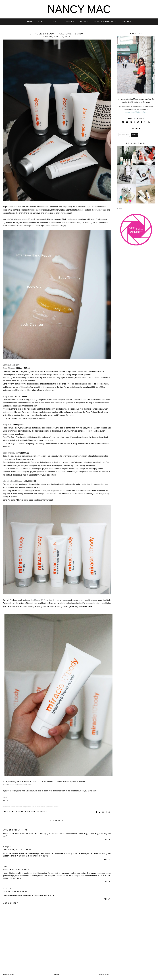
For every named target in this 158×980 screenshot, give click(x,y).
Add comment (11, 903)
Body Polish (8, 396)
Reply (107, 840)
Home (57, 974)
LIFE (57, 21)
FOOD (84, 21)
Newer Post (9, 974)
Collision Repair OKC (44, 895)
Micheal (8, 889)
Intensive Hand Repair (13, 481)
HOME (30, 21)
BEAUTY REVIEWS (27, 812)
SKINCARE (42, 812)
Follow (120, 209)
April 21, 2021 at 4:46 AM (15, 830)
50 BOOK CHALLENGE (105, 21)
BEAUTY (43, 21)
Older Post (104, 974)
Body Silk (7, 425)
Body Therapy (9, 453)
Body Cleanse (9, 368)
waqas (7, 847)
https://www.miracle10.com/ (21, 785)
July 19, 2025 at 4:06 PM (15, 892)
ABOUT (127, 21)
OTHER (70, 21)
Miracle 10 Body (36, 210)
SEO (5, 867)
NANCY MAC (79, 9)
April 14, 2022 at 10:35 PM (16, 869)
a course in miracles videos (33, 856)
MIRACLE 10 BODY (11, 365)
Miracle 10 (98, 210)
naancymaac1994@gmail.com (136, 112)
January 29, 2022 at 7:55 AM (17, 850)
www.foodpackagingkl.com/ (19, 834)
